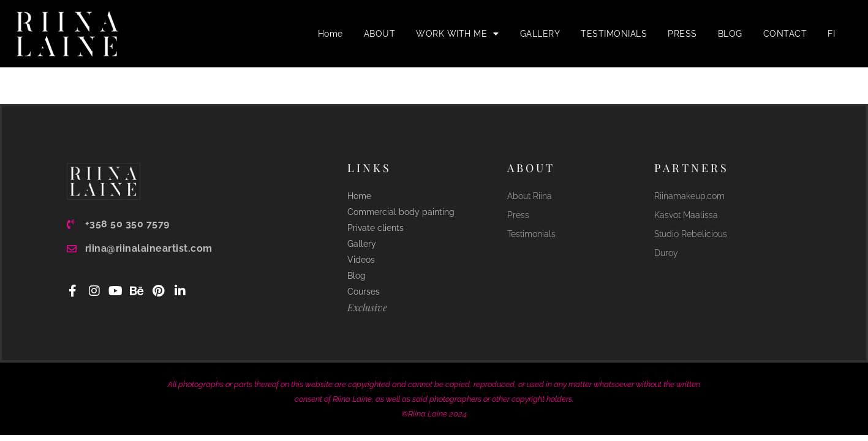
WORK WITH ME (458, 34)
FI (831, 34)
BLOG (730, 34)
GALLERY (540, 34)
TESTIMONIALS (614, 34)
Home (330, 34)
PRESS (682, 34)
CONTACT (785, 34)
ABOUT (380, 34)
